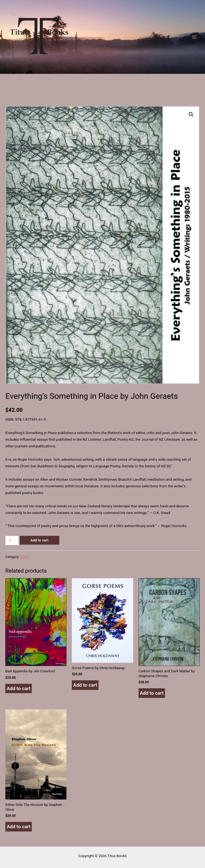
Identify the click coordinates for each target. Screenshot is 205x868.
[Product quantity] (12, 541)
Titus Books (6, 70)
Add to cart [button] (19, 688)
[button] (191, 114)
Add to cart (40, 540)
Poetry (25, 557)
